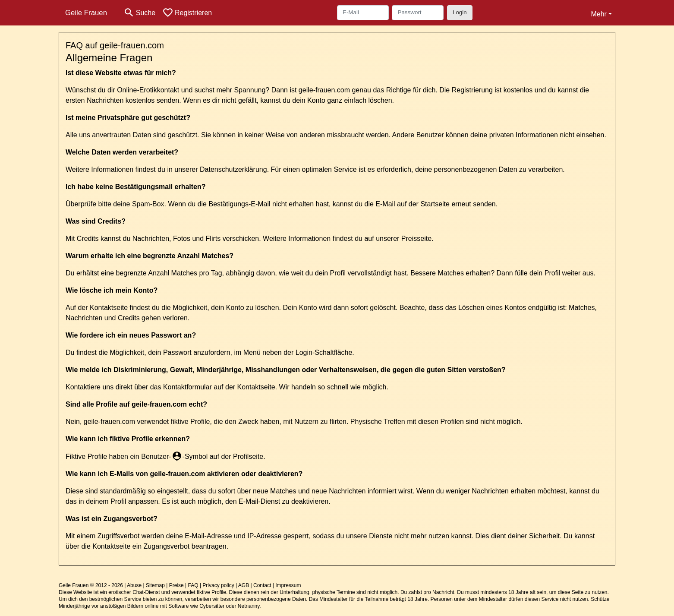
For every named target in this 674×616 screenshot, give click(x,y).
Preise (176, 585)
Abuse (134, 585)
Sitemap (155, 585)
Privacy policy (218, 585)
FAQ (193, 585)
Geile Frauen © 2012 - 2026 (91, 585)
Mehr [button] (598, 14)
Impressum (288, 585)
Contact (262, 585)
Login (460, 12)
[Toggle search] (139, 13)
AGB (244, 585)
